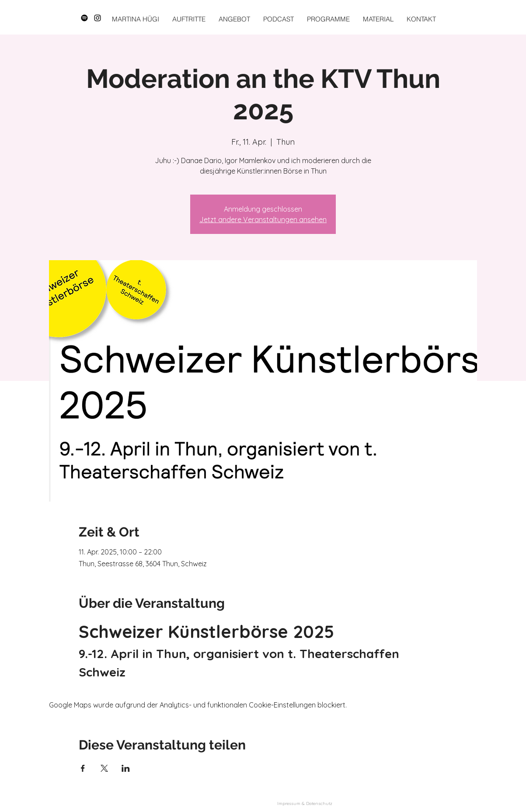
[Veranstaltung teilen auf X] (104, 768)
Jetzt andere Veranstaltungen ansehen (263, 220)
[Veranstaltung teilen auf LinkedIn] (126, 768)
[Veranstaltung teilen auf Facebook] (83, 768)
